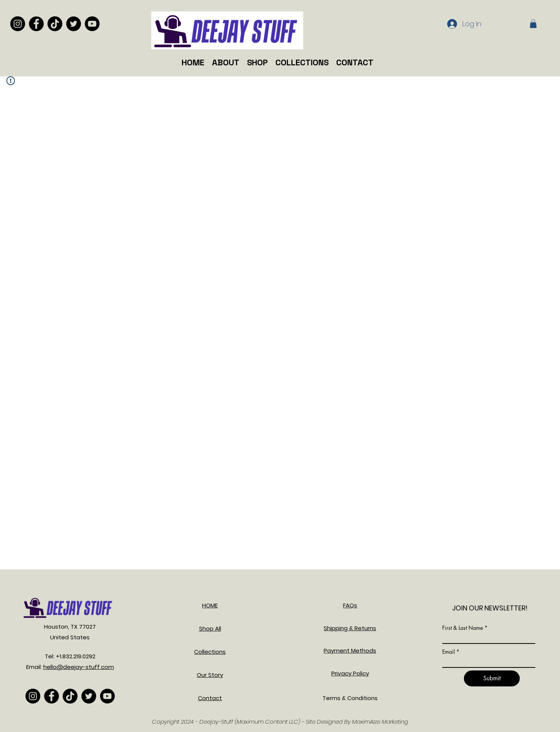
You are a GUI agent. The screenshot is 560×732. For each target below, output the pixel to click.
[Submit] (492, 678)
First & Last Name (463, 628)
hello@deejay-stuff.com (79, 667)
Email (448, 652)
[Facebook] (36, 24)
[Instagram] (18, 24)
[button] (533, 24)
